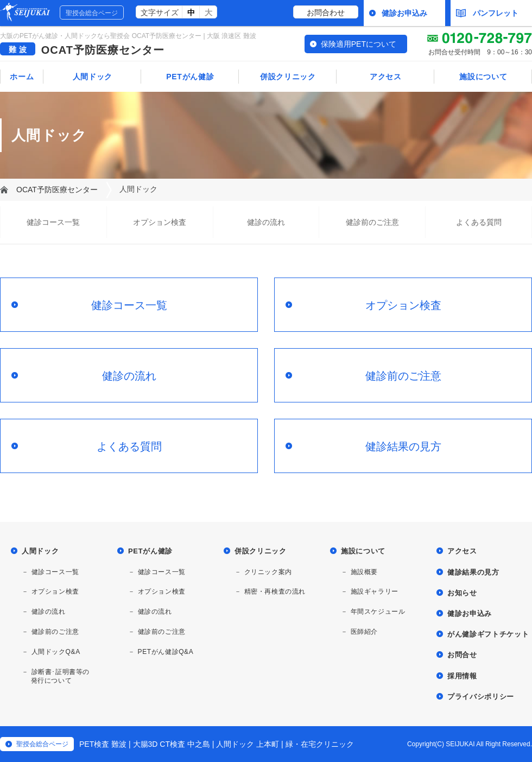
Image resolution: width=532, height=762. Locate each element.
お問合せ (462, 655)
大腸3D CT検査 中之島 (172, 744)
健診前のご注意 (372, 222)
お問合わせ (326, 12)
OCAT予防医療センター (103, 50)
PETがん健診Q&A (166, 652)
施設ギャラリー (375, 591)
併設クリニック (288, 77)
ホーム (22, 77)
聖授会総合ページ (92, 13)
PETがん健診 (190, 77)
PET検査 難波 (103, 744)
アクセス (386, 77)
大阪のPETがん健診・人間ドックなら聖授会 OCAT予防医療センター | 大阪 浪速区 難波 (128, 36)
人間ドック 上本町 (248, 744)
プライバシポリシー (481, 697)
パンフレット (487, 13)
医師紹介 (364, 632)
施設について (483, 77)
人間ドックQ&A (56, 652)
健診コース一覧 (53, 222)
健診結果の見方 (403, 446)
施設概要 (364, 572)
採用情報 (462, 676)
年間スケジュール (378, 612)
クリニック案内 (268, 572)
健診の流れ (266, 222)
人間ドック (93, 77)
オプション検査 (160, 222)
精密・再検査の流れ (275, 591)
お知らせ (462, 593)
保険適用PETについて (359, 44)
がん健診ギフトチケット (488, 634)
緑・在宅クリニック (320, 744)
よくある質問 (479, 222)
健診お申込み (404, 13)
